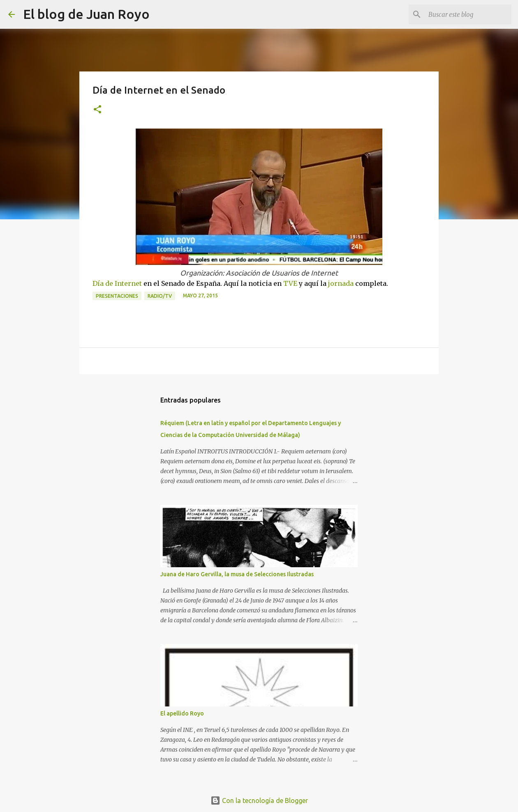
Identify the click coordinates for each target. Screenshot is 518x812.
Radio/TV (160, 296)
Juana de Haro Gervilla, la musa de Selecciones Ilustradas (237, 574)
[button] (97, 110)
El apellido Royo (182, 713)
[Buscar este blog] (468, 14)
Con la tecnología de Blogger (259, 800)
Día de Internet (117, 283)
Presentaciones (117, 296)
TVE (290, 283)
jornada (341, 283)
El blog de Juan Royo (86, 14)
